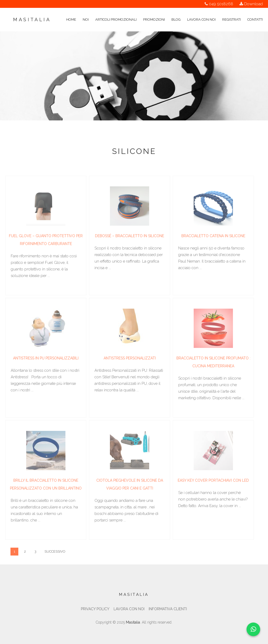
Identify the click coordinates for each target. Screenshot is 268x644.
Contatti (255, 12)
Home (71, 12)
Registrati (231, 12)
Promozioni (154, 12)
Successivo (55, 552)
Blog (176, 12)
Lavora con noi (201, 12)
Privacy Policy (95, 609)
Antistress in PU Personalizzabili (46, 359)
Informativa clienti (168, 609)
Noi (86, 12)
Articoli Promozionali (116, 12)
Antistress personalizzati (130, 359)
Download (253, 4)
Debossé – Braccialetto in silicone (130, 237)
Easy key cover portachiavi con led (213, 481)
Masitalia (32, 20)
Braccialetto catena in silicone (213, 237)
